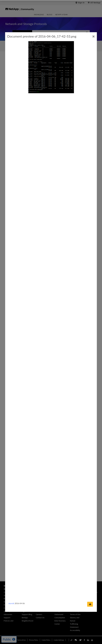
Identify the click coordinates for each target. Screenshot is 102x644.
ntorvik (11, 603)
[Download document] (90, 604)
